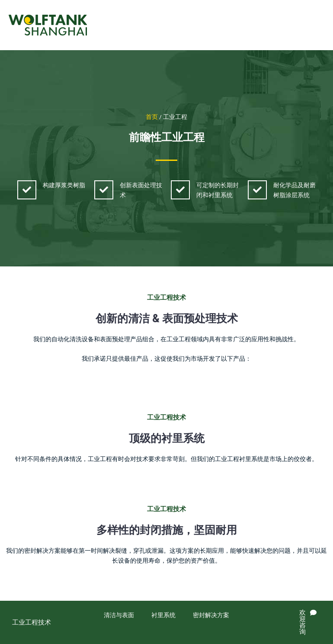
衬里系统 (163, 615)
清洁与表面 (119, 615)
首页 (152, 117)
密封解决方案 (211, 615)
